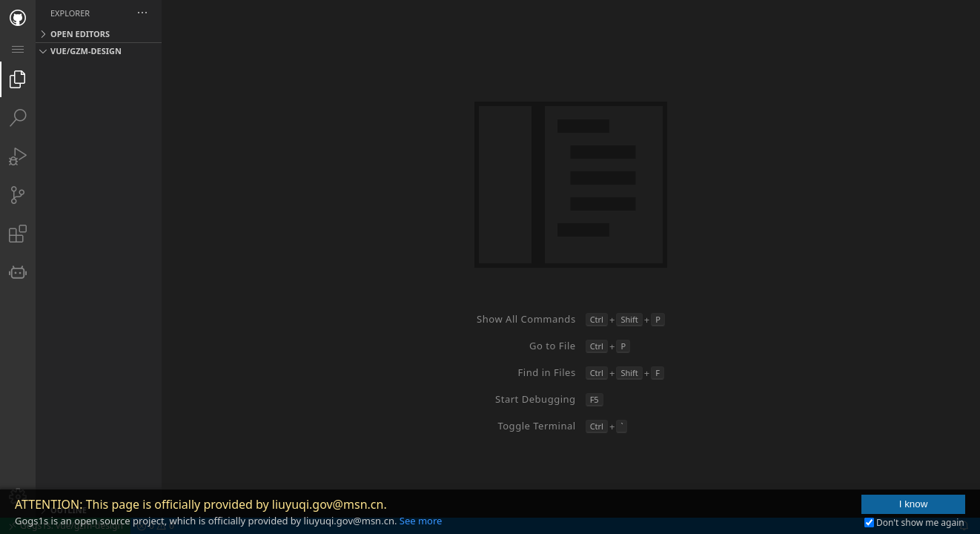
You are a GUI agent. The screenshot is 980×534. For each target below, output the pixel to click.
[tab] (18, 18)
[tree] (147, 280)
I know (914, 504)
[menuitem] (18, 49)
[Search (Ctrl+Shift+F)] (18, 118)
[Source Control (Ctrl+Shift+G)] (18, 195)
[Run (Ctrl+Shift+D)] (18, 156)
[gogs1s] (18, 272)
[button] (239, 13)
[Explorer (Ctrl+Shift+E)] (18, 79)
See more (421, 521)
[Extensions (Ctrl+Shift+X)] (18, 234)
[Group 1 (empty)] (619, 259)
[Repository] (18, 18)
